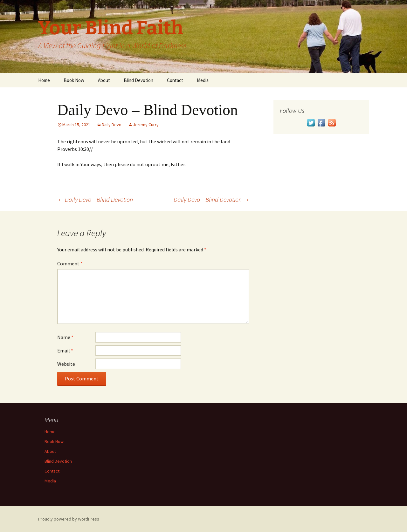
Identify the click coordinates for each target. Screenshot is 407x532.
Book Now (74, 80)
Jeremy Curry (146, 125)
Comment (70, 263)
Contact (175, 80)
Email (65, 351)
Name (65, 337)
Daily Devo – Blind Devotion (95, 199)
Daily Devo (112, 125)
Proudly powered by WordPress (69, 519)
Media (203, 80)
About (104, 80)
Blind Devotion (138, 80)
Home (44, 80)
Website (66, 364)
